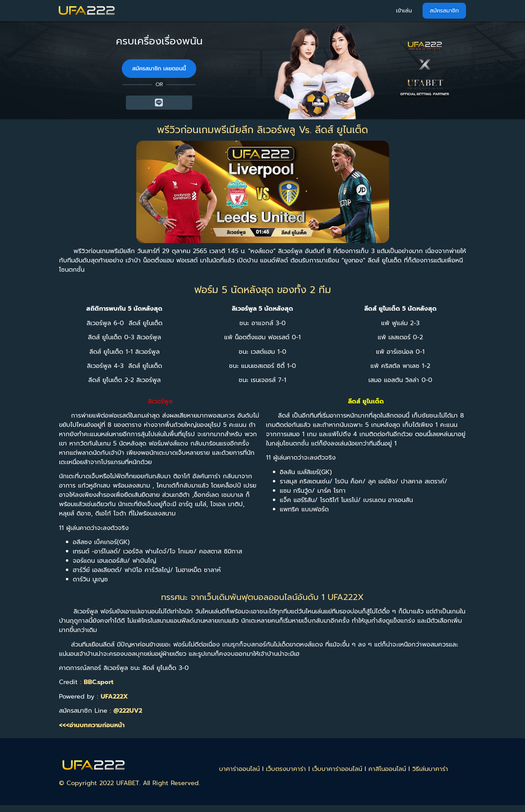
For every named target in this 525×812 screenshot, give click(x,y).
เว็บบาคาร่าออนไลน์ (337, 769)
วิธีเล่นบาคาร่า (430, 769)
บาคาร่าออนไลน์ (239, 769)
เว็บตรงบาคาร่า (286, 769)
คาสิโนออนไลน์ (387, 769)
